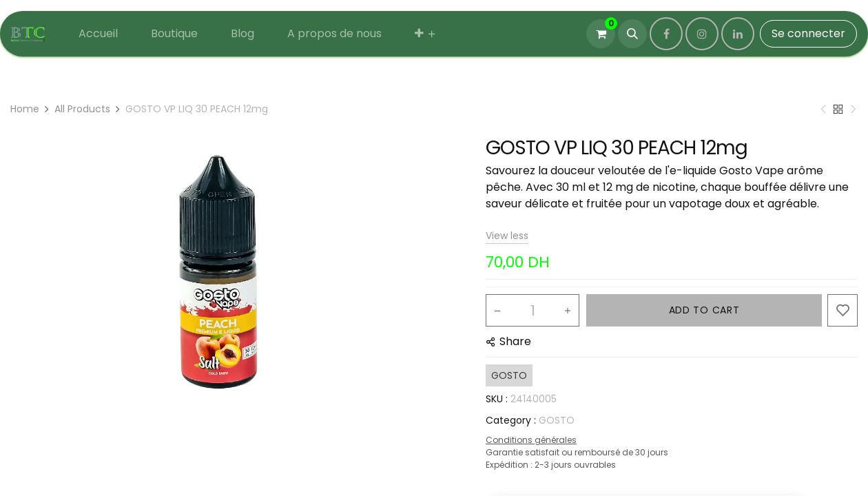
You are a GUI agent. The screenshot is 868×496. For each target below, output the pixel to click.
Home (25, 109)
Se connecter (808, 33)
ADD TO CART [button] (704, 310)
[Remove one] (497, 311)
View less (507, 236)
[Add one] (568, 311)
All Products (82, 109)
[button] (632, 34)
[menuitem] (98, 34)
